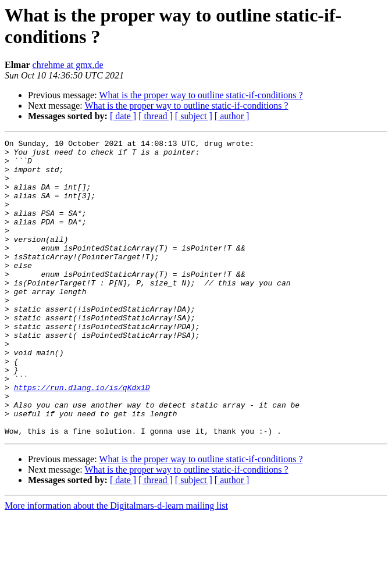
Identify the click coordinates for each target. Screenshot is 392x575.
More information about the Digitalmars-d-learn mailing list (116, 565)
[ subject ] (194, 116)
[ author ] (232, 116)
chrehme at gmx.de (68, 65)
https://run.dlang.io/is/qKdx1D (82, 438)
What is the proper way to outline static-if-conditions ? (201, 95)
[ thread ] (156, 116)
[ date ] (123, 116)
